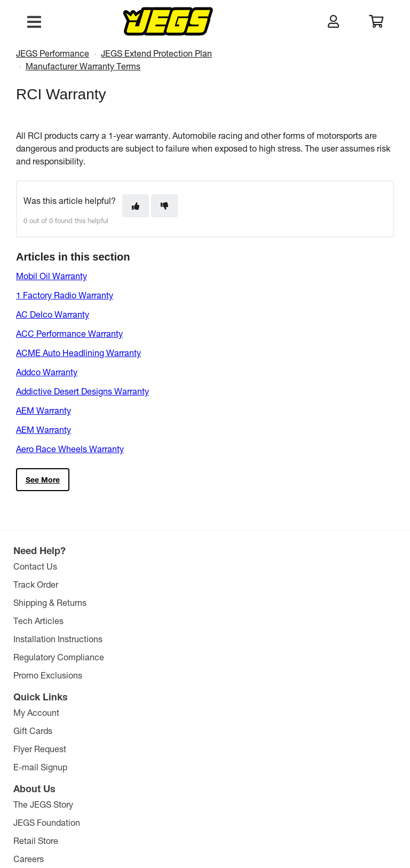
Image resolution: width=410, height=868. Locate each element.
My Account (167, 566)
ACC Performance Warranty (69, 333)
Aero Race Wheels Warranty (70, 449)
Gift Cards (163, 584)
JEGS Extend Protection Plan (156, 53)
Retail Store (295, 602)
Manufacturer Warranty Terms (83, 66)
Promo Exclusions (49, 675)
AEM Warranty (44, 410)
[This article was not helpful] (164, 206)
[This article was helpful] (136, 206)
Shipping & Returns (51, 602)
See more (43, 480)
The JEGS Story (303, 566)
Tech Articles (40, 621)
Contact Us (36, 566)
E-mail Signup (171, 621)
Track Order (37, 584)
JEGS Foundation (306, 584)
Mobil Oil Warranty (52, 276)
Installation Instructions (59, 639)
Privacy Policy (247, 814)
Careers (288, 621)
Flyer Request (170, 602)
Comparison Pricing (302, 814)
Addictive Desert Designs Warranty (82, 391)
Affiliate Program (305, 639)
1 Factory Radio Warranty (65, 295)
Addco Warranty (47, 372)
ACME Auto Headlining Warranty (78, 353)
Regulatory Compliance (60, 657)
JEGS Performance (53, 53)
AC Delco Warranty (53, 314)
